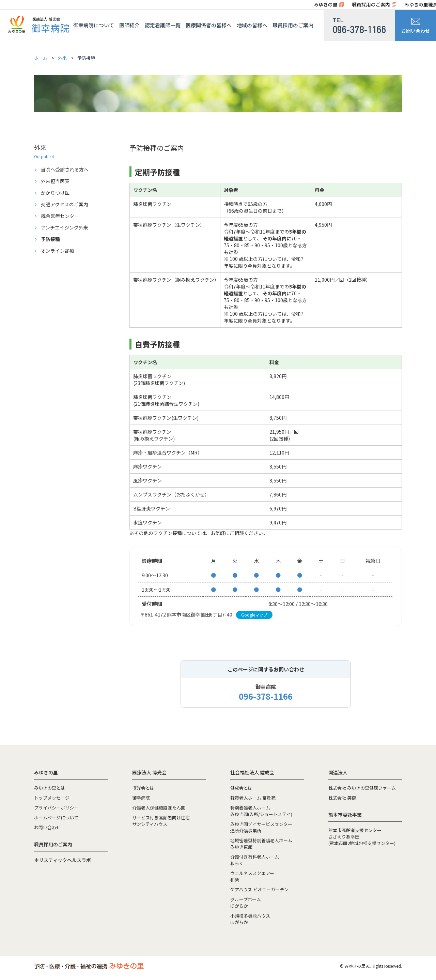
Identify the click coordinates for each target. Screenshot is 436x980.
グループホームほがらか (246, 903)
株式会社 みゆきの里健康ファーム (362, 788)
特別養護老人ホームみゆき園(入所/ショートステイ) (261, 811)
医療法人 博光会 (149, 772)
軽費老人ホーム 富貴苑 (253, 798)
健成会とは (241, 788)
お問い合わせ (416, 26)
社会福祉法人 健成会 (252, 772)
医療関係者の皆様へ (209, 25)
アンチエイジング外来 (65, 227)
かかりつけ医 (55, 193)
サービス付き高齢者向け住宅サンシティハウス (161, 821)
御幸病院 (141, 798)
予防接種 (50, 239)
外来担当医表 (55, 181)
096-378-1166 (266, 696)
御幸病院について (94, 25)
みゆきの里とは (50, 788)
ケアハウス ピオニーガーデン (259, 889)
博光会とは (143, 788)
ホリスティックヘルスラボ (63, 860)
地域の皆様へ (252, 25)
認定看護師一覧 (163, 25)
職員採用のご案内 (371, 4)
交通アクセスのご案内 (65, 204)
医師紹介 (129, 25)
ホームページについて (56, 818)
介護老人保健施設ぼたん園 (159, 808)
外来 (62, 58)
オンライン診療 (58, 251)
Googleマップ (254, 615)
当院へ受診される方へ (65, 169)
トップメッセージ (52, 798)
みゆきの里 (326, 4)
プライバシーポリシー (56, 808)
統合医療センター (60, 216)
